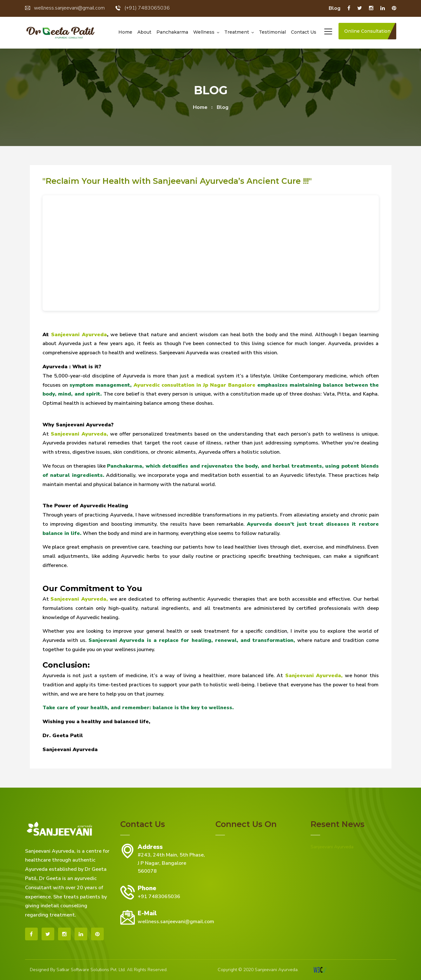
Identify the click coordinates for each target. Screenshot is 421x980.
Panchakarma (172, 32)
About (144, 32)
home (200, 107)
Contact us (304, 32)
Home (125, 32)
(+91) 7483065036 (143, 8)
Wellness (204, 32)
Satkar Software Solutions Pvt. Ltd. (91, 970)
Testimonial (272, 32)
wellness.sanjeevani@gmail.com (65, 8)
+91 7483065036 (159, 897)
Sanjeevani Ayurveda (332, 847)
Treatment (237, 32)
